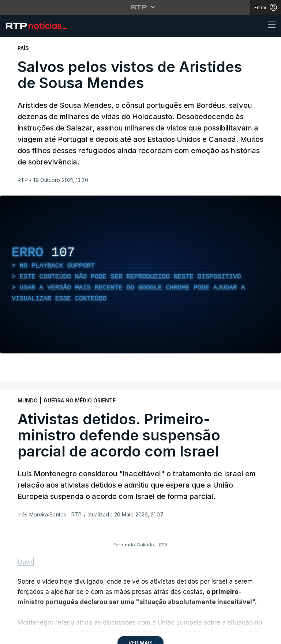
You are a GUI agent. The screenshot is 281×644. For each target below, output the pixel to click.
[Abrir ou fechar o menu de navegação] (270, 26)
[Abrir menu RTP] (141, 7)
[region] (140, 274)
